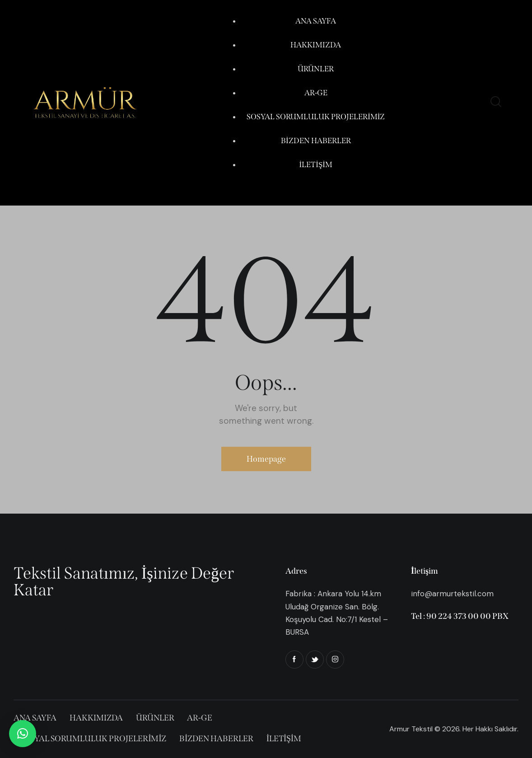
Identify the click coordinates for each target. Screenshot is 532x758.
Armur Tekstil (411, 729)
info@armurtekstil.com (452, 594)
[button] (23, 734)
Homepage (266, 459)
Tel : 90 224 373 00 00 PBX (460, 616)
